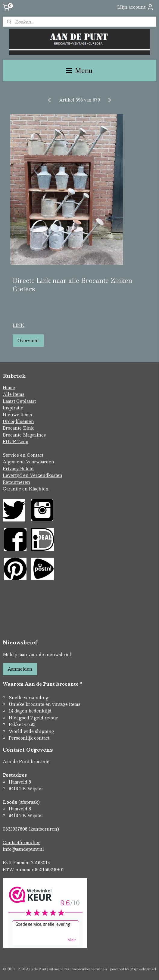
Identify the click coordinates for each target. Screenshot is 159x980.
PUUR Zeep (16, 441)
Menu (79, 70)
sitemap (55, 969)
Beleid (27, 468)
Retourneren (16, 482)
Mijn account (136, 7)
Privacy (11, 468)
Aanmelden (20, 669)
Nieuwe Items (17, 415)
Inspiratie (13, 408)
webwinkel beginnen (90, 969)
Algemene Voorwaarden (28, 462)
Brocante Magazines (24, 435)
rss (67, 969)
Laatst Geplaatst (19, 401)
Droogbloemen (18, 421)
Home (9, 387)
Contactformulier (21, 842)
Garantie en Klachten (26, 489)
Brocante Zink (18, 428)
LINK (19, 325)
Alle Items (14, 394)
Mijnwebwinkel (143, 969)
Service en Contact (23, 455)
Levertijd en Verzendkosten (33, 475)
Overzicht (28, 340)
